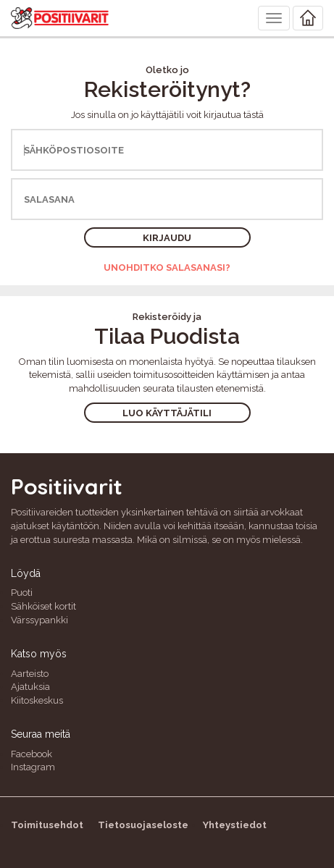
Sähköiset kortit (43, 606)
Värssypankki (39, 620)
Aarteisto (30, 674)
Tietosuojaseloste (143, 825)
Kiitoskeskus (37, 700)
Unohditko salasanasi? (167, 267)
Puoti (22, 593)
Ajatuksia (30, 687)
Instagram (33, 767)
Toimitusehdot (47, 825)
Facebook (32, 754)
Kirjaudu (167, 238)
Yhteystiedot (235, 825)
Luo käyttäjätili (167, 413)
